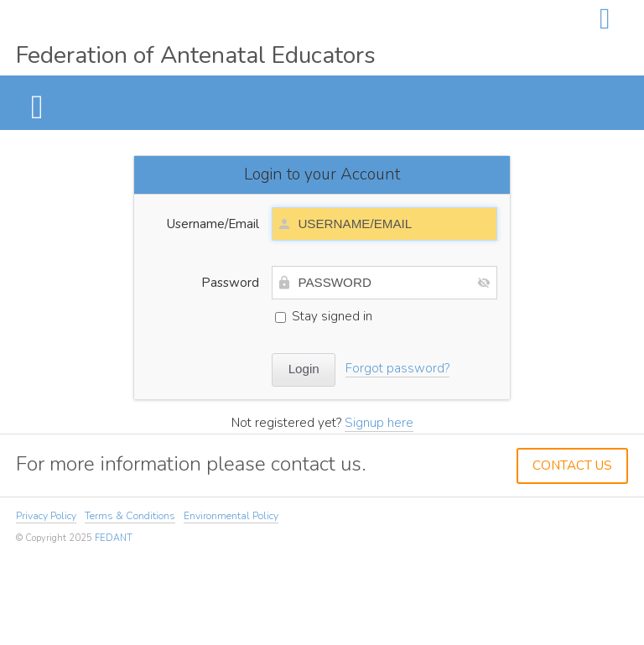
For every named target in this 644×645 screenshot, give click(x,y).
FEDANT (114, 538)
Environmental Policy (231, 516)
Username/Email (213, 224)
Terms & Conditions (130, 516)
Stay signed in (324, 316)
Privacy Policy (46, 516)
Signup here (379, 423)
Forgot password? (397, 368)
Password (230, 283)
